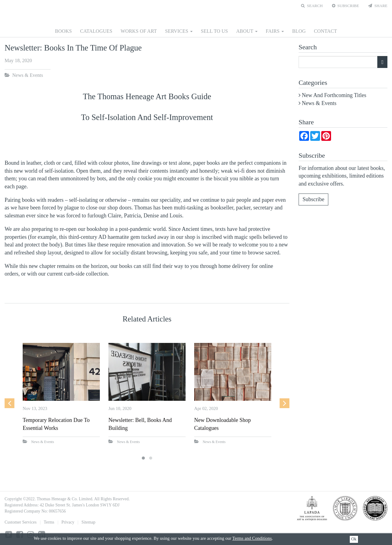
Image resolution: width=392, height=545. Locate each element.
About (247, 31)
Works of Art (139, 31)
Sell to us (215, 31)
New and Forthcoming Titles (334, 95)
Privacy (68, 522)
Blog (299, 31)
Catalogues (96, 31)
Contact (326, 31)
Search (312, 6)
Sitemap (88, 522)
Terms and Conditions (252, 538)
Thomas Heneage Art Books (196, 13)
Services (179, 31)
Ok (354, 539)
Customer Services (21, 522)
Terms (49, 522)
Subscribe (346, 6)
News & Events (28, 75)
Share (378, 6)
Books (64, 31)
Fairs (275, 31)
